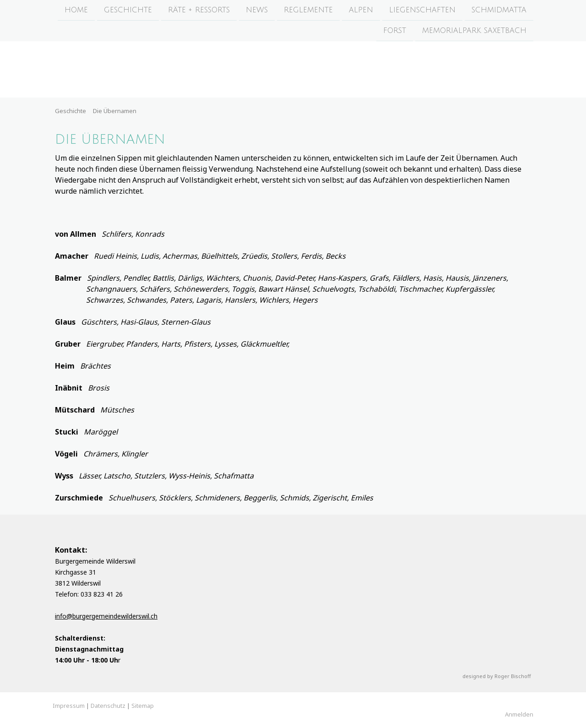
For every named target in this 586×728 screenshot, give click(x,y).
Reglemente (308, 10)
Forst (395, 32)
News (257, 10)
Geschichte (128, 10)
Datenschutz (108, 706)
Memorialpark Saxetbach (474, 32)
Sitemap (143, 706)
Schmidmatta (499, 10)
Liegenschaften (422, 10)
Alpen (361, 10)
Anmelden (519, 714)
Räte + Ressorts (199, 10)
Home (76, 10)
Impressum (69, 706)
